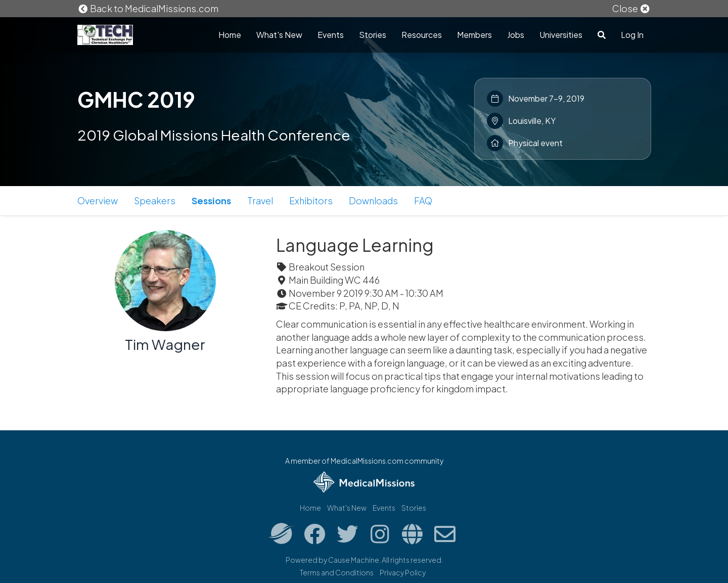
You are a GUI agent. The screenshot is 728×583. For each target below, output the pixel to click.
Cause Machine (354, 560)
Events (331, 35)
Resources (422, 35)
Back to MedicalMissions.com (148, 8)
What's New (279, 35)
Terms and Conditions (337, 572)
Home (230, 35)
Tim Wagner (165, 344)
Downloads (373, 200)
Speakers (155, 200)
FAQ (423, 200)
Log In (632, 35)
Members (474, 35)
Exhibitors (311, 200)
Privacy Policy (403, 572)
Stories (373, 35)
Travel (260, 200)
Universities (561, 35)
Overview (98, 200)
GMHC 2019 (136, 99)
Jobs (516, 35)
